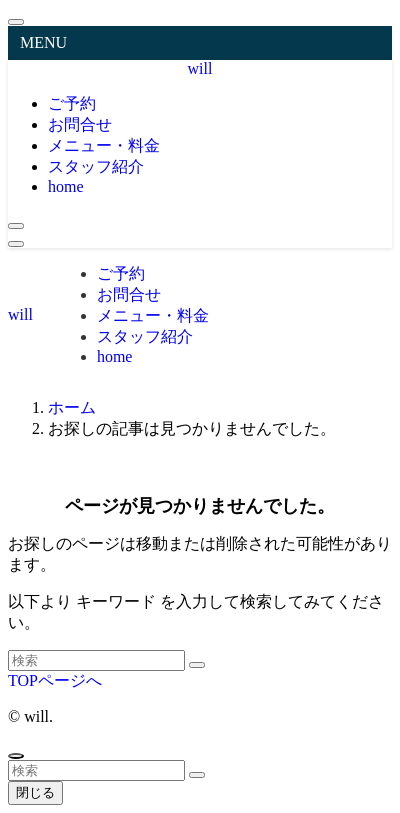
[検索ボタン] (16, 226)
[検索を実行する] (197, 665)
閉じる (35, 792)
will (200, 68)
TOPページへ (55, 680)
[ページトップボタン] (16, 756)
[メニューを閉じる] (16, 22)
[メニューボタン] (16, 244)
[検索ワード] (96, 660)
